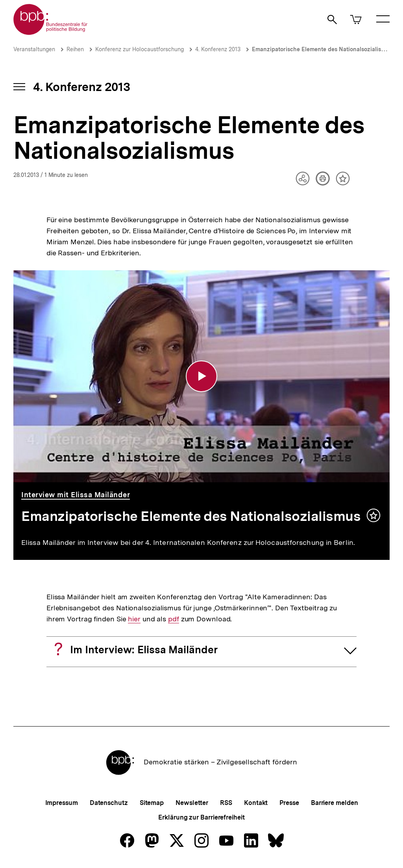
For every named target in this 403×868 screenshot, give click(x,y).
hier (134, 619)
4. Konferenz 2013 (218, 49)
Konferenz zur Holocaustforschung (140, 49)
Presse (289, 803)
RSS (226, 803)
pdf (174, 619)
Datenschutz (109, 803)
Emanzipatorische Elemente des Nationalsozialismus (322, 49)
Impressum (62, 803)
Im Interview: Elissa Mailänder (144, 650)
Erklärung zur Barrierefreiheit (201, 817)
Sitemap (152, 803)
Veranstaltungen (34, 49)
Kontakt (256, 803)
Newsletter (192, 803)
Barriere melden (335, 803)
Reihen (75, 49)
